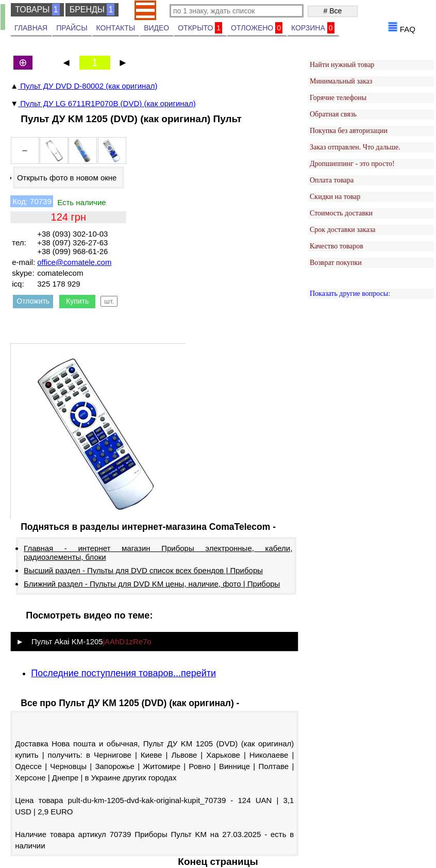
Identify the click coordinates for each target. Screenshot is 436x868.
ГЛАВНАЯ (31, 28)
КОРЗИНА (313, 28)
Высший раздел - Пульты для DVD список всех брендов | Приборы (143, 570)
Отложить (33, 301)
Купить (77, 301)
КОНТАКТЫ (116, 28)
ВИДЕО (156, 28)
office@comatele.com (74, 262)
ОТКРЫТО (200, 28)
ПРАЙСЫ (72, 28)
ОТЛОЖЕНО (257, 28)
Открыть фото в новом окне (67, 178)
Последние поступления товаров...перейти (123, 673)
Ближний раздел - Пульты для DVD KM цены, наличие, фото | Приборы (152, 584)
